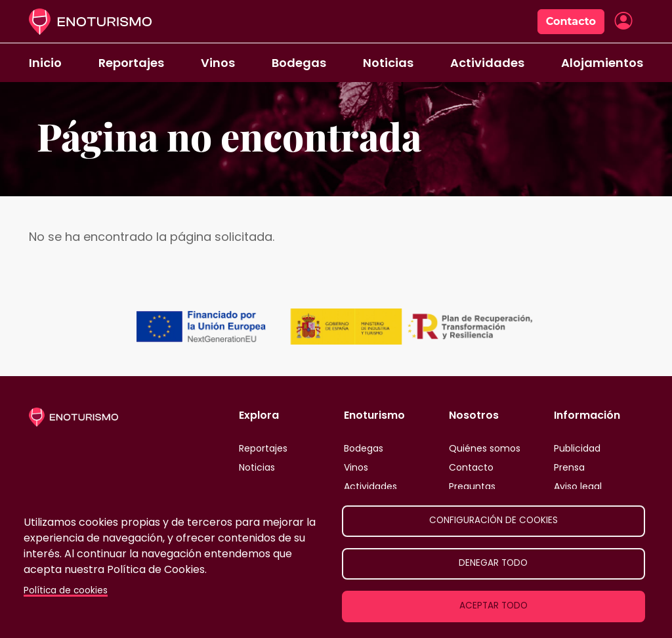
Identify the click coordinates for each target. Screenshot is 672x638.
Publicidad (577, 448)
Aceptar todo (493, 606)
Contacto (571, 21)
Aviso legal (578, 486)
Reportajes (131, 63)
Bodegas (299, 63)
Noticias (388, 63)
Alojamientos (602, 63)
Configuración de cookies (493, 520)
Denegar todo (493, 563)
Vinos (218, 63)
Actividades (487, 63)
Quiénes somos (485, 448)
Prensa (569, 467)
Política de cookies (66, 590)
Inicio (45, 63)
